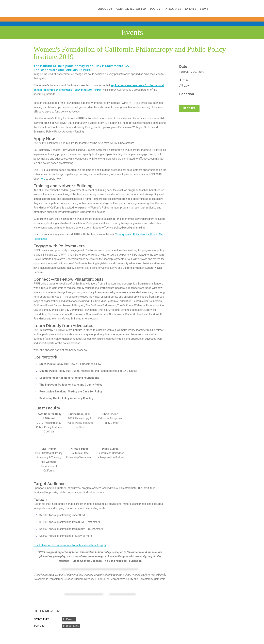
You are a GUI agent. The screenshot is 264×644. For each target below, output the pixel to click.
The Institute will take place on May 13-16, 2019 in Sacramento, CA (81, 66)
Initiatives (173, 9)
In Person (69, 619)
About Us (105, 9)
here (43, 179)
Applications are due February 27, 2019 (62, 70)
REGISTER (189, 108)
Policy (155, 9)
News (204, 9)
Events (191, 9)
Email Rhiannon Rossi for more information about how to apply (70, 545)
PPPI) (97, 90)
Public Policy (71, 626)
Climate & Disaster (131, 9)
